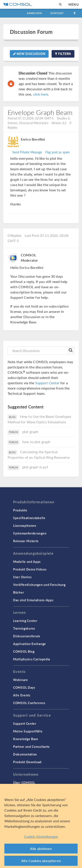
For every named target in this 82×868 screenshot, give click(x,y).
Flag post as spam (58, 152)
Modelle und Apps (27, 562)
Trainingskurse (24, 628)
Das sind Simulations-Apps (33, 600)
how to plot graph (36, 442)
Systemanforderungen (30, 533)
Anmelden (34, 13)
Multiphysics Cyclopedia (32, 659)
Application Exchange (30, 644)
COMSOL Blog (24, 651)
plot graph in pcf (35, 467)
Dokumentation (25, 754)
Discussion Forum (31, 32)
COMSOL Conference (29, 703)
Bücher (18, 592)
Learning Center (25, 621)
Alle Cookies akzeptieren (41, 861)
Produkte (20, 510)
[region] (41, 826)
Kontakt (57, 13)
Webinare (21, 680)
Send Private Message (27, 152)
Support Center (47, 383)
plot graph (30, 432)
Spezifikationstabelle (29, 518)
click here (41, 94)
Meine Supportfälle (28, 731)
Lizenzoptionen (25, 526)
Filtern (63, 54)
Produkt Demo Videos (30, 569)
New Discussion (29, 54)
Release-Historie (26, 541)
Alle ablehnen (41, 849)
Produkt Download (27, 762)
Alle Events (22, 695)
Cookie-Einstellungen (41, 836)
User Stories (22, 577)
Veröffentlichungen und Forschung (39, 585)
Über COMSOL (24, 783)
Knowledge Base (26, 739)
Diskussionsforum (27, 636)
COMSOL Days (24, 687)
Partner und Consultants (31, 747)
